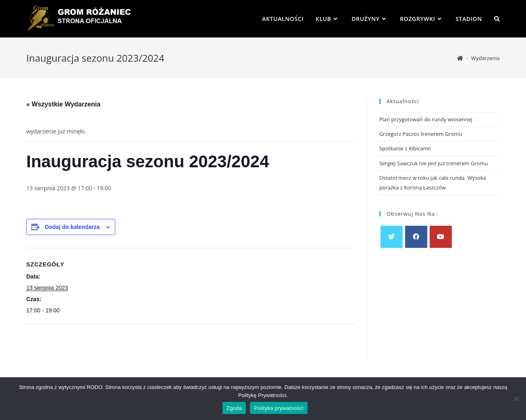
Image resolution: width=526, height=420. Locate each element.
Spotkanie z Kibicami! (405, 148)
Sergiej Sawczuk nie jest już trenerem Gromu (434, 163)
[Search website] (497, 19)
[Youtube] (441, 237)
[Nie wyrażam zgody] (516, 399)
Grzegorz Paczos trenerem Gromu (421, 134)
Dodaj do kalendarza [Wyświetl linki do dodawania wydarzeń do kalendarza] (72, 227)
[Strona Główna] (460, 58)
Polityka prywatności (279, 408)
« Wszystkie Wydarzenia (63, 104)
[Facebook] (416, 237)
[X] (392, 237)
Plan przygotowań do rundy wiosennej (426, 119)
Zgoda (234, 408)
